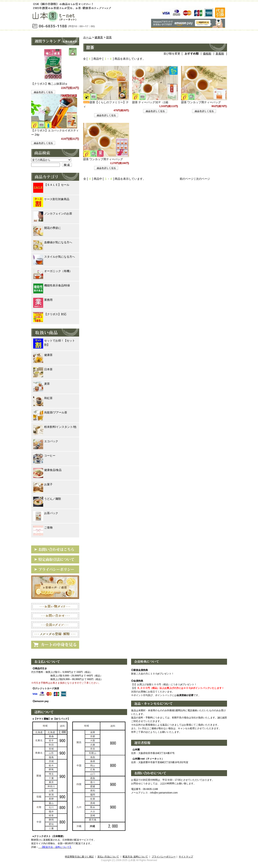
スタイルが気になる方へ (54, 257)
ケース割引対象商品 (51, 199)
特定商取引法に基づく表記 (79, 857)
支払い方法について (108, 857)
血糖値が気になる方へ (53, 242)
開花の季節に (47, 228)
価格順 (207, 54)
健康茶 (99, 37)
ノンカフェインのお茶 (53, 214)
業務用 (43, 300)
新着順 (220, 54)
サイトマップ (186, 857)
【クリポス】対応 (50, 314)
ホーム (87, 37)
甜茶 (109, 37)
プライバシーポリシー (164, 857)
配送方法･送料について (135, 857)
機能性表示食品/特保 (52, 286)
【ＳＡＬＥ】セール (51, 185)
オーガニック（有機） (53, 271)
